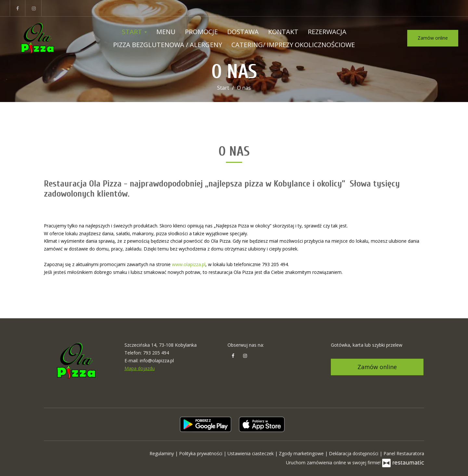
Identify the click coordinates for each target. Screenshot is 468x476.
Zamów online (433, 38)
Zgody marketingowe (302, 453)
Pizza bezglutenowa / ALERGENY (168, 45)
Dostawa (243, 32)
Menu (166, 32)
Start (134, 32)
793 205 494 (156, 353)
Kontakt (283, 32)
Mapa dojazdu (140, 368)
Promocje (201, 32)
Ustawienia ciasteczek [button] (251, 453)
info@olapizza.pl (157, 360)
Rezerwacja (327, 32)
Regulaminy (162, 453)
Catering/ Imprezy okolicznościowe (293, 45)
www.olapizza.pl (189, 264)
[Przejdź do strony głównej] (38, 38)
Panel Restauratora (404, 453)
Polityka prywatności (201, 453)
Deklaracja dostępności (354, 453)
